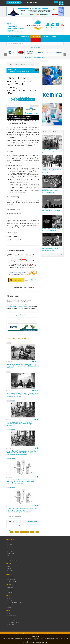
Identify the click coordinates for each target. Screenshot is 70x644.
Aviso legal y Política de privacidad (22, 634)
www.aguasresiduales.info (20, 315)
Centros (9, 569)
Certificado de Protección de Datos (48, 634)
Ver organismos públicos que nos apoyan (35, 58)
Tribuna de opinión (12, 581)
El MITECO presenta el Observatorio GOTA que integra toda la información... (51, 210)
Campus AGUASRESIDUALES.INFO (15, 603)
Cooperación (10, 592)
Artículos (9, 549)
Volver (9, 530)
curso (12, 532)
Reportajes (10, 551)
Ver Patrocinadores (35, 47)
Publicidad (27, 40)
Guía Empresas (36, 36)
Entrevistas (10, 547)
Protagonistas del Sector (13, 560)
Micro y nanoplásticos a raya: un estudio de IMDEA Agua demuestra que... (52, 151)
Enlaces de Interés (12, 616)
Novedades (46, 36)
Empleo (19, 40)
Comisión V (10, 618)
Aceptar (25, 642)
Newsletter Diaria (12, 627)
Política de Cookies (35, 634)
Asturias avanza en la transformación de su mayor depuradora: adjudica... (50, 191)
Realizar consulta (11, 579)
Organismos (10, 588)
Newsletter (36, 40)
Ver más (60, 255)
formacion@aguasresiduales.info (18, 307)
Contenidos (15, 36)
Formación (11, 40)
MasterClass (10, 605)
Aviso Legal (43, 639)
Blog (8, 556)
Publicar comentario (32, 521)
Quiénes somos (11, 625)
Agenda (54, 36)
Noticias (19, 63)
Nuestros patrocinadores (13, 622)
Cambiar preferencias (41, 642)
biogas (32, 532)
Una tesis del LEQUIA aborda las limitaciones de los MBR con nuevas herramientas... (51, 249)
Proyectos (10, 566)
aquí (27, 302)
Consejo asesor (11, 577)
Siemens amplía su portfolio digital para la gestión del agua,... (52, 229)
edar (37, 532)
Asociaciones (10, 590)
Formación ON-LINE (11, 401)
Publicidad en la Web (12, 620)
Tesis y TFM (10, 558)
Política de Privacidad (53, 639)
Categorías (25, 36)
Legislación (10, 613)
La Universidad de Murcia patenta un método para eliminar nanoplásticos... (52, 171)
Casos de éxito (11, 553)
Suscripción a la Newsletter (27, 100)
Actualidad (10, 545)
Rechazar (31, 642)
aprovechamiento (24, 532)
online (17, 532)
